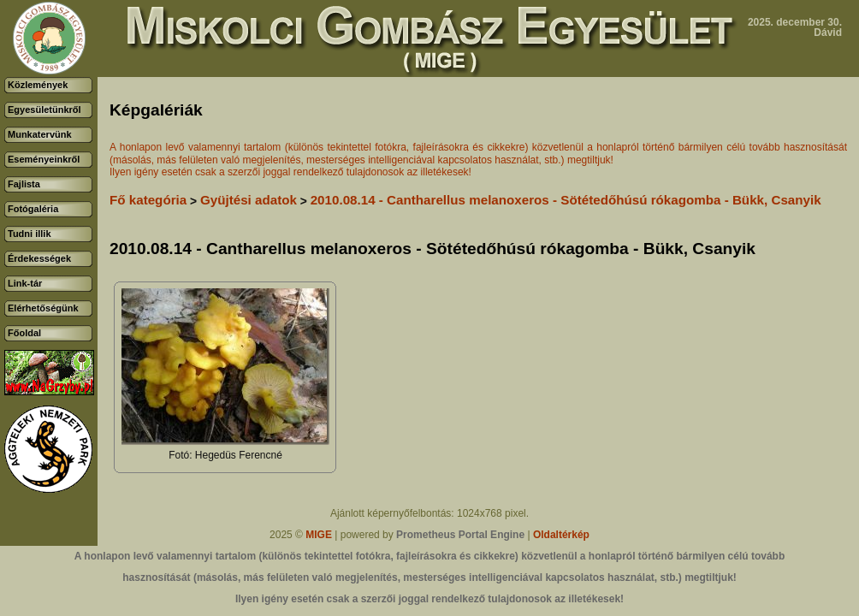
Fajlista (24, 184)
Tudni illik (30, 234)
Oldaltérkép (561, 535)
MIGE (319, 535)
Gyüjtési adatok (249, 200)
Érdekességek (39, 258)
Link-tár (25, 283)
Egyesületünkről (44, 110)
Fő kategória (148, 200)
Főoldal (24, 333)
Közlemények (38, 85)
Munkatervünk (40, 134)
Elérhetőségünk (43, 308)
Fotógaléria (33, 209)
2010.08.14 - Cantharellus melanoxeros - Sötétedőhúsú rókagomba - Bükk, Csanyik (566, 200)
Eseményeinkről (44, 159)
